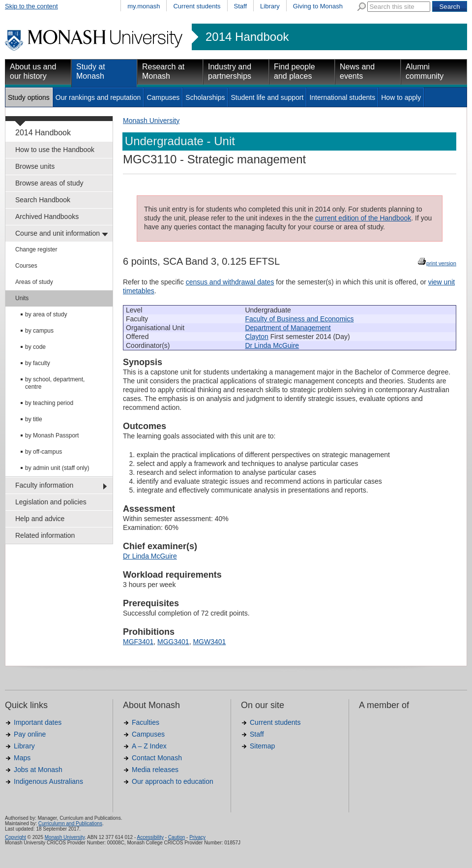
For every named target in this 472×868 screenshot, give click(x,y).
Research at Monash (163, 71)
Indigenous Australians (48, 781)
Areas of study (34, 282)
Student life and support (267, 97)
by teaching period (49, 403)
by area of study (46, 314)
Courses (26, 266)
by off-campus (44, 452)
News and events (357, 71)
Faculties (146, 722)
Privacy (197, 837)
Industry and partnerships (230, 71)
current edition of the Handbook (363, 218)
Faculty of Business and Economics (299, 319)
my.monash (144, 6)
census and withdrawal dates (230, 282)
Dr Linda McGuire (272, 345)
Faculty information (44, 485)
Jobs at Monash (38, 770)
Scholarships (205, 97)
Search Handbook (43, 200)
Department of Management (288, 328)
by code (35, 347)
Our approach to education (173, 781)
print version (441, 263)
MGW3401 (209, 642)
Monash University (151, 121)
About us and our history (33, 71)
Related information (45, 535)
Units (22, 298)
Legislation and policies (51, 502)
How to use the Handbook (55, 150)
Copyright (15, 837)
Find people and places (295, 71)
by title (34, 419)
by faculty (38, 363)
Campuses (163, 97)
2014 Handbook (247, 37)
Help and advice (40, 519)
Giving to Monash (318, 6)
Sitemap (262, 746)
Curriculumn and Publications (70, 823)
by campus (39, 331)
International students (342, 97)
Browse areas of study (49, 183)
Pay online (30, 734)
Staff (241, 6)
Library (270, 6)
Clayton (256, 337)
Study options (29, 97)
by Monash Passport (52, 435)
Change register (36, 249)
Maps (22, 758)
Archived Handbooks (47, 217)
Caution (177, 837)
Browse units (35, 166)
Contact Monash (157, 758)
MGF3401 (138, 642)
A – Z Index (149, 746)
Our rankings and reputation (98, 97)
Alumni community (425, 71)
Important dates (38, 722)
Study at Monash (91, 71)
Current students (197, 6)
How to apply (401, 97)
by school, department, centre (55, 383)
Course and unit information (58, 233)
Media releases (155, 770)
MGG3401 (173, 642)
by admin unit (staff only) (57, 468)
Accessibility (150, 837)
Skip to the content (31, 6)
